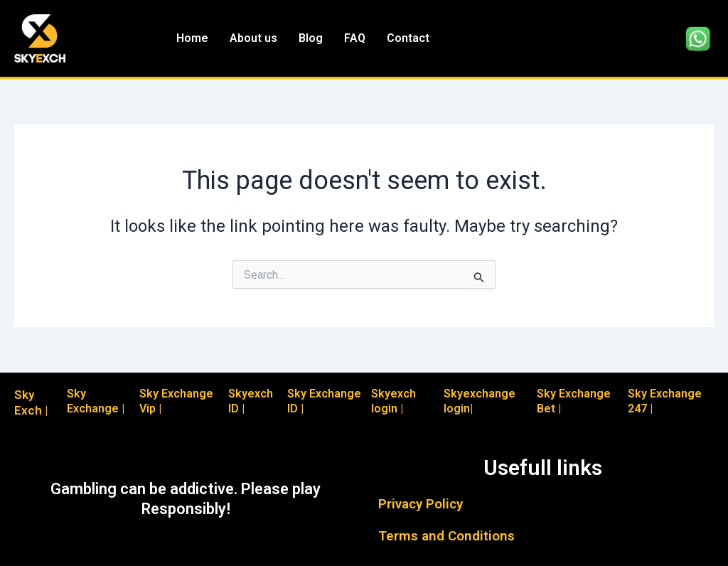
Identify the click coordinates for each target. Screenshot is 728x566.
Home (192, 38)
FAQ (355, 38)
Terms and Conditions (446, 536)
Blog (311, 38)
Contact (408, 38)
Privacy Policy (421, 504)
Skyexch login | (394, 401)
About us (253, 38)
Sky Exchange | (96, 401)
